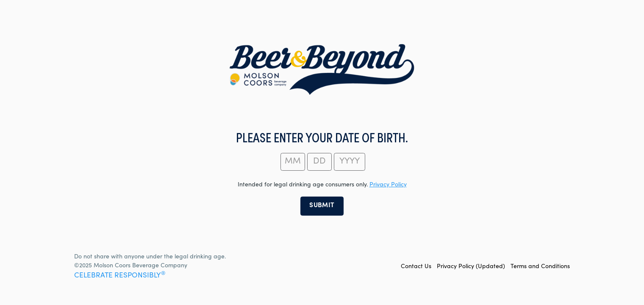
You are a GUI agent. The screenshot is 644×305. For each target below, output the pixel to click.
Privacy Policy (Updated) (471, 267)
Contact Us (416, 267)
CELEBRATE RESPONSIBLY (120, 276)
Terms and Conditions (540, 267)
